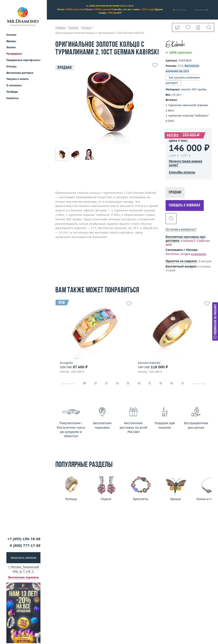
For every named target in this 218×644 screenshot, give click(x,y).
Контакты (13, 98)
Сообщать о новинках (185, 205)
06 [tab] (139, 384)
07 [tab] (150, 384)
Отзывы (11, 66)
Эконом (11, 47)
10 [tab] (182, 384)
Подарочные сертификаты (23, 60)
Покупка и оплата (17, 79)
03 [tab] (106, 384)
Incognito (66, 363)
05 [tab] (128, 384)
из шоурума (198, 254)
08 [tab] (161, 384)
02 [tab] (96, 384)
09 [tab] (172, 384)
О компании (14, 85)
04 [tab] (117, 384)
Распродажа (14, 54)
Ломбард (12, 92)
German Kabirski (149, 363)
